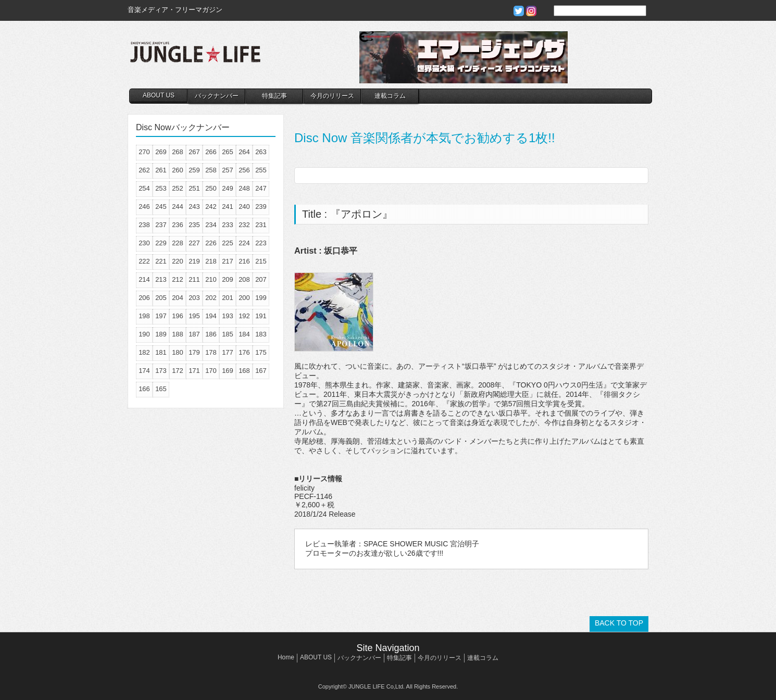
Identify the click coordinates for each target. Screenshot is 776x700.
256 (244, 170)
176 (244, 352)
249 (228, 188)
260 (178, 170)
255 (261, 170)
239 (261, 207)
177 (228, 352)
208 (244, 279)
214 (144, 279)
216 (244, 261)
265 (228, 152)
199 (261, 298)
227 (194, 243)
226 (211, 243)
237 (161, 225)
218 (211, 261)
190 (144, 334)
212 (178, 279)
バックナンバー (217, 96)
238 (144, 225)
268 (178, 152)
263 (261, 152)
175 (261, 352)
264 (244, 152)
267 (194, 152)
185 (228, 334)
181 (161, 352)
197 (161, 316)
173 (161, 371)
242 (211, 207)
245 (161, 207)
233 (228, 225)
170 (211, 371)
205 (161, 298)
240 (244, 207)
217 (228, 261)
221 (161, 261)
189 (161, 334)
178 (211, 352)
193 (228, 316)
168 (244, 371)
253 (161, 188)
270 (144, 152)
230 (144, 243)
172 (178, 371)
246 (144, 207)
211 (194, 279)
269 (161, 152)
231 (261, 225)
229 (161, 243)
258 (211, 170)
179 (194, 352)
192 (244, 316)
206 (144, 298)
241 (228, 207)
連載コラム (390, 96)
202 (211, 298)
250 (211, 188)
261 (161, 170)
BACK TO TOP (619, 623)
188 (178, 334)
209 (228, 279)
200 (244, 298)
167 (261, 371)
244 (178, 207)
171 (194, 371)
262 (144, 170)
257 (228, 170)
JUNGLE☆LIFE (195, 57)
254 (144, 188)
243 (194, 207)
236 (178, 225)
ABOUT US (159, 95)
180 (178, 352)
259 (194, 170)
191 (261, 316)
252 (178, 188)
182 (144, 352)
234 (211, 225)
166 (144, 389)
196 (178, 316)
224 (244, 243)
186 (211, 334)
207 (261, 279)
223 (261, 243)
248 (244, 188)
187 (194, 334)
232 (244, 225)
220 (178, 261)
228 (178, 243)
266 (211, 152)
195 (194, 316)
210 (211, 279)
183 (261, 334)
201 (228, 298)
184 (244, 334)
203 (194, 298)
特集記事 (274, 96)
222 (144, 261)
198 (144, 316)
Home (286, 657)
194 (211, 316)
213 (161, 279)
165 (161, 389)
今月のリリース (332, 96)
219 (194, 261)
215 (261, 261)
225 (228, 243)
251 (194, 188)
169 (228, 371)
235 (194, 225)
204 (178, 298)
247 (261, 188)
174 (144, 371)
